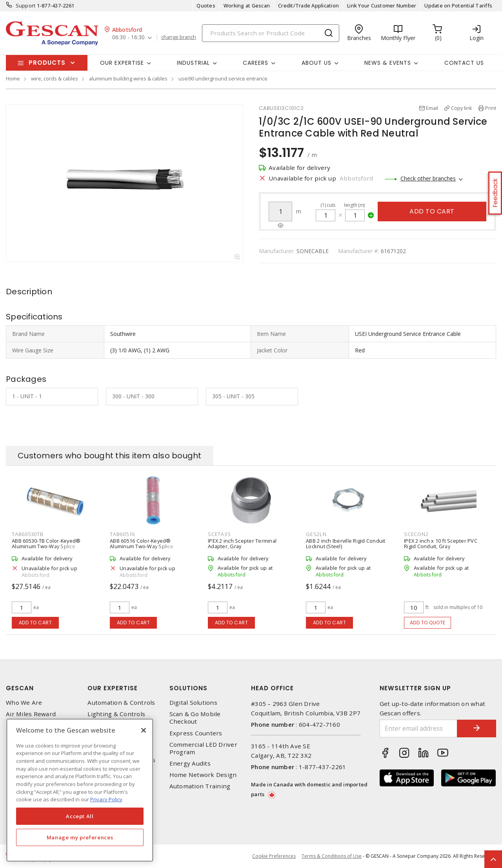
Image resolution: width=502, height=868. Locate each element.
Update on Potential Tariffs (458, 5)
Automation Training (200, 786)
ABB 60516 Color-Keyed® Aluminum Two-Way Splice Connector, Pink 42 (142, 546)
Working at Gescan (247, 5)
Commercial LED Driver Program (203, 748)
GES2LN (316, 534)
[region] (80, 790)
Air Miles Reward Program (31, 718)
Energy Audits (190, 763)
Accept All (80, 816)
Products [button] (47, 63)
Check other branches (428, 178)
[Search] (271, 33)
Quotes (206, 5)
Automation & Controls (121, 703)
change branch (179, 37)
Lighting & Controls (116, 714)
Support (26, 5)
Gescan (20, 688)
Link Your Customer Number (382, 5)
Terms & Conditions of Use (332, 856)
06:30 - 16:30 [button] (128, 37)
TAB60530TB (28, 534)
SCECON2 (416, 534)
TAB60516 (122, 534)
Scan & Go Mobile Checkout (195, 718)
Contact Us (464, 63)
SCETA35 (219, 534)
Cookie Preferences (274, 856)
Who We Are (24, 703)
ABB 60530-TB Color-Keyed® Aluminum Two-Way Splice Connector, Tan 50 (46, 546)
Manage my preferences (80, 837)
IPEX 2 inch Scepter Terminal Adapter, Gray (242, 543)
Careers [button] (256, 63)
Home (13, 78)
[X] (144, 730)
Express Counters (196, 733)
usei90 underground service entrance (223, 78)
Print (491, 108)
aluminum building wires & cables (128, 78)
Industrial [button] (193, 63)
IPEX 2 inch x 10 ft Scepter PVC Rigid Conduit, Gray (441, 543)
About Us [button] (316, 63)
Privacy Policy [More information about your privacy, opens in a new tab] (106, 799)
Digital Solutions (193, 703)
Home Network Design (203, 775)
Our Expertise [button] (122, 63)
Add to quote (428, 623)
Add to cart (432, 211)
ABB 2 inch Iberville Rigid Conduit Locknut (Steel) (346, 543)
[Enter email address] (419, 728)
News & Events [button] (388, 63)
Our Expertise (113, 688)
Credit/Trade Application (308, 5)
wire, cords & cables (55, 78)
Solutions (188, 688)
